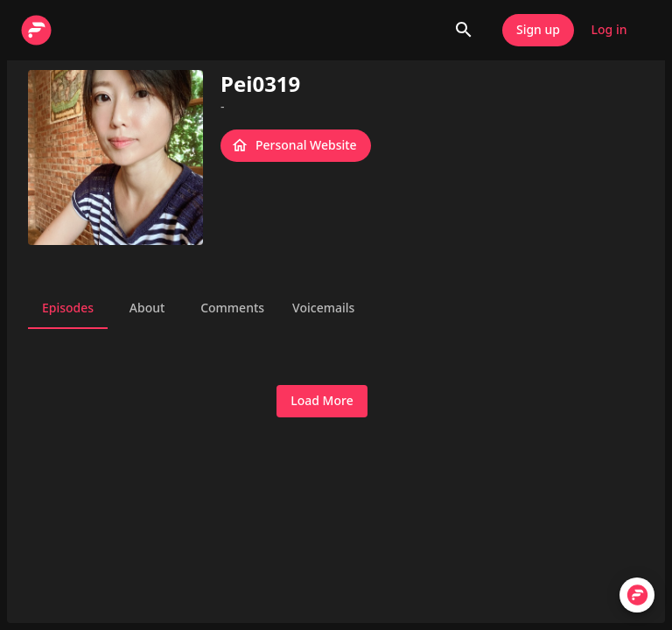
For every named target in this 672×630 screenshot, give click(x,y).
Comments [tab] (232, 308)
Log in (609, 30)
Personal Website (296, 146)
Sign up (538, 30)
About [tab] (147, 308)
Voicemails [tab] (323, 308)
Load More (322, 401)
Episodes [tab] (68, 308)
